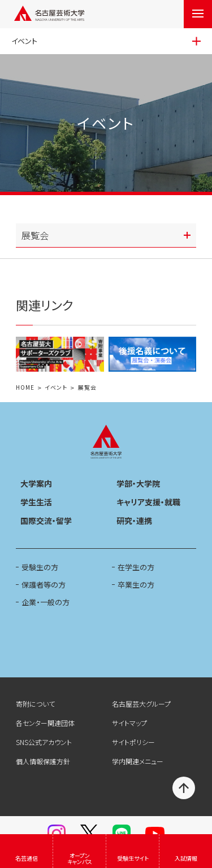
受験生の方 (40, 567)
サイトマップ (129, 723)
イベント (56, 388)
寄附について (35, 704)
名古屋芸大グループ (141, 704)
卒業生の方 (136, 585)
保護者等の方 (44, 585)
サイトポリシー (133, 742)
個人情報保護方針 (43, 761)
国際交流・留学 (46, 521)
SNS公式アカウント (44, 742)
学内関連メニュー (138, 761)
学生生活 (36, 502)
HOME (25, 388)
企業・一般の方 (46, 602)
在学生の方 (136, 567)
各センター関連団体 (45, 723)
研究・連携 (134, 521)
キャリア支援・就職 (148, 502)
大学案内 (36, 483)
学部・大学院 (138, 483)
